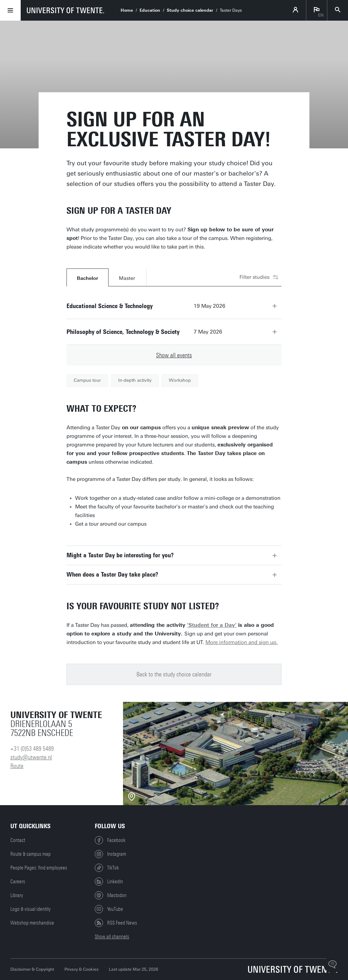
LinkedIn (109, 882)
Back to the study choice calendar (174, 674)
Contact (18, 840)
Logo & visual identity (30, 909)
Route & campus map (30, 854)
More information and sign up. (242, 642)
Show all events (174, 355)
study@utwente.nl (31, 757)
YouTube (109, 909)
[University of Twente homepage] (65, 10)
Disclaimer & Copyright (32, 969)
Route (17, 766)
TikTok (107, 868)
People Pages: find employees (39, 868)
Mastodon (111, 895)
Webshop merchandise (32, 923)
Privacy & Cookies (81, 969)
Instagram (110, 854)
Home (127, 10)
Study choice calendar (190, 10)
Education (150, 10)
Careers (18, 882)
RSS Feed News (116, 923)
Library (17, 895)
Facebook (110, 840)
